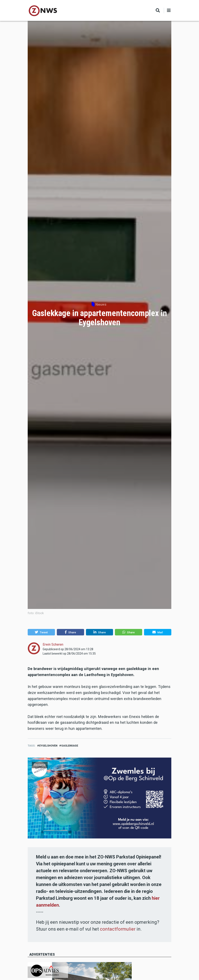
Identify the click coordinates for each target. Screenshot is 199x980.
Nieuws (101, 304)
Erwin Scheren (53, 644)
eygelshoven (48, 746)
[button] (41, 632)
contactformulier (118, 929)
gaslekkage (70, 746)
